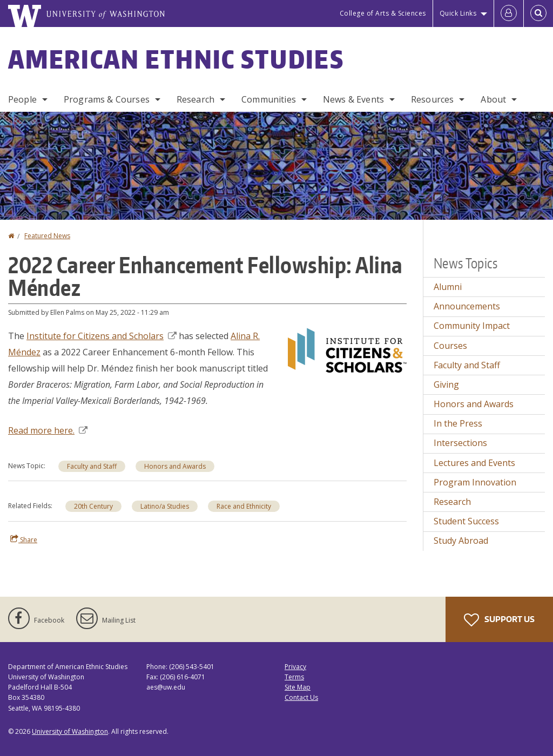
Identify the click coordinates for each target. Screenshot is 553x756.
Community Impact (472, 326)
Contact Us (301, 697)
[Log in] (509, 13)
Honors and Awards (175, 466)
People (22, 99)
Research (195, 99)
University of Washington (70, 731)
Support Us (499, 620)
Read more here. (48, 430)
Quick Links (458, 13)
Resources (432, 99)
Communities (269, 99)
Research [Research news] (452, 502)
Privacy (295, 667)
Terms (294, 677)
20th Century (93, 506)
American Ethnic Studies (176, 59)
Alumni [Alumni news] (448, 287)
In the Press (458, 423)
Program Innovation (475, 482)
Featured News (47, 236)
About (493, 99)
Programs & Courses (107, 99)
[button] (347, 349)
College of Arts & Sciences (383, 13)
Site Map (298, 687)
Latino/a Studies (165, 506)
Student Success (466, 521)
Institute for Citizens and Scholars (102, 336)
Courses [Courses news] (450, 346)
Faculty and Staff (92, 466)
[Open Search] (538, 13)
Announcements (467, 306)
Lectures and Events (474, 463)
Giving (446, 384)
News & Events (353, 99)
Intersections (460, 443)
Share (24, 539)
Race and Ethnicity (244, 506)
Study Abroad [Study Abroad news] (461, 541)
